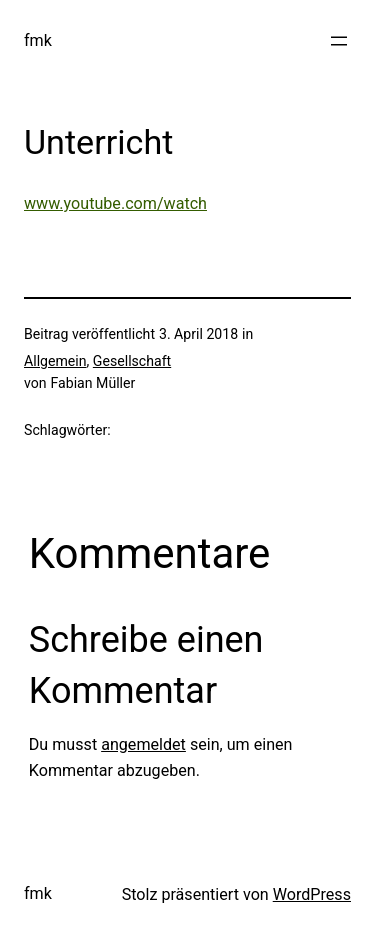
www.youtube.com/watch (115, 203)
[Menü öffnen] (339, 41)
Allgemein (55, 361)
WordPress (312, 894)
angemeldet (143, 744)
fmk (38, 40)
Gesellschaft (132, 361)
